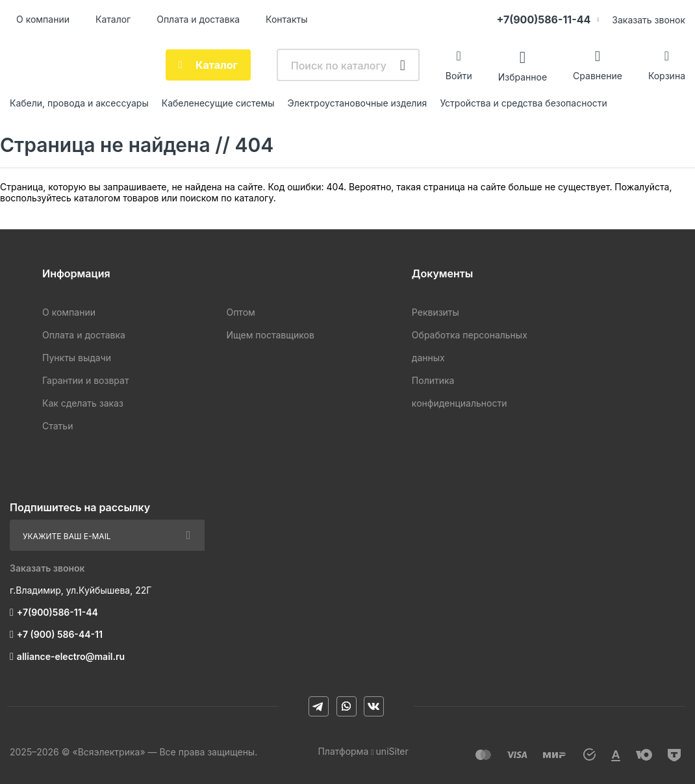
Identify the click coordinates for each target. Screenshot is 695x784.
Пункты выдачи (77, 358)
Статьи (57, 426)
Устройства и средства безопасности (523, 103)
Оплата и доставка (198, 19)
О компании (43, 19)
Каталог (113, 19)
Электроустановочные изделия (358, 103)
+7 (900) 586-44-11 (60, 634)
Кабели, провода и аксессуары (79, 103)
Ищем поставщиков (270, 335)
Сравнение (598, 76)
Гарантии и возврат (85, 380)
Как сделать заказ (83, 403)
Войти (459, 76)
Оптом (240, 312)
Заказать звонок (649, 20)
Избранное (523, 76)
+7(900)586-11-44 (543, 19)
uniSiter (392, 751)
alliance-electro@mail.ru (71, 656)
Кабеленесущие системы (218, 103)
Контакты (286, 19)
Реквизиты (436, 312)
